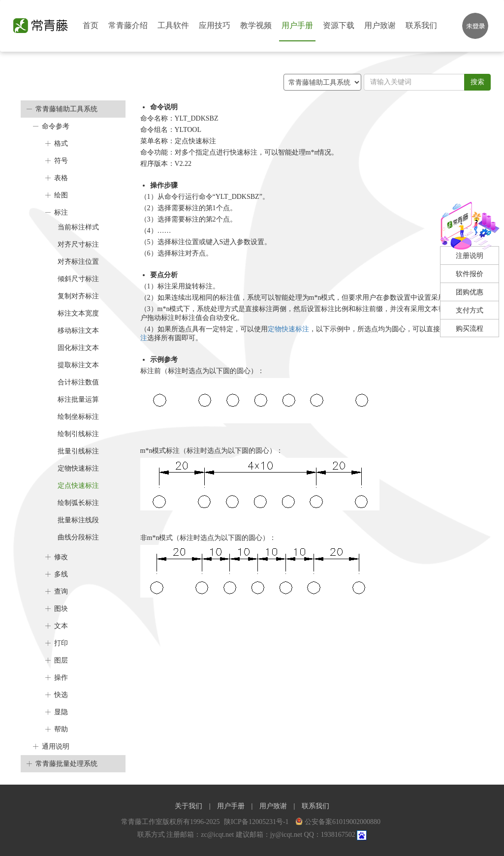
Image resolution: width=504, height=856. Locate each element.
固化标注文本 (78, 348)
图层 (61, 660)
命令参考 (56, 126)
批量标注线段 (78, 520)
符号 (61, 161)
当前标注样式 (78, 227)
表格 (61, 178)
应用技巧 (215, 25)
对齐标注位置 (78, 262)
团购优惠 (470, 292)
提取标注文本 (78, 365)
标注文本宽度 (78, 313)
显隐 (61, 712)
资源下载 (339, 25)
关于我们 (189, 806)
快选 (61, 695)
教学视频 (256, 25)
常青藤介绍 (128, 25)
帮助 (61, 729)
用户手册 (297, 25)
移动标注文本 (78, 331)
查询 (61, 591)
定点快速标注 (78, 486)
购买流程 (470, 329)
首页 (91, 25)
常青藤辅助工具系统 (66, 109)
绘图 (61, 195)
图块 (61, 609)
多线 (61, 574)
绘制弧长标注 (78, 503)
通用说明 (56, 746)
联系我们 (421, 25)
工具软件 (173, 25)
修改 (61, 557)
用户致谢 (380, 25)
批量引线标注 (78, 451)
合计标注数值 (78, 382)
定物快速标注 (78, 468)
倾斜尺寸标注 (78, 279)
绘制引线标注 (78, 434)
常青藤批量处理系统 (66, 764)
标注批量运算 (78, 399)
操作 (61, 678)
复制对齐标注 (78, 296)
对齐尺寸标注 (78, 244)
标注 (61, 212)
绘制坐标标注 (78, 417)
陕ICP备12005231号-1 (257, 822)
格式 (61, 143)
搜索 (477, 82)
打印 (61, 643)
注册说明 (470, 256)
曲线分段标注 (78, 537)
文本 (61, 626)
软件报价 (470, 274)
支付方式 (470, 310)
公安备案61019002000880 (338, 822)
